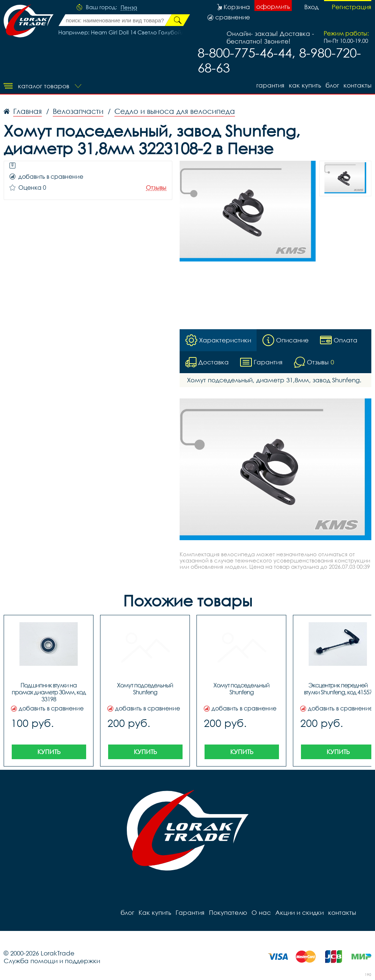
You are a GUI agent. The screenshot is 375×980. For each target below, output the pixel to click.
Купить (49, 752)
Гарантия (270, 85)
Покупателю (228, 912)
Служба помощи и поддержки (52, 961)
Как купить (305, 85)
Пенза (129, 8)
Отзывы (156, 188)
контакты (357, 85)
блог (332, 85)
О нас (261, 912)
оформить (273, 6)
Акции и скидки (299, 912)
